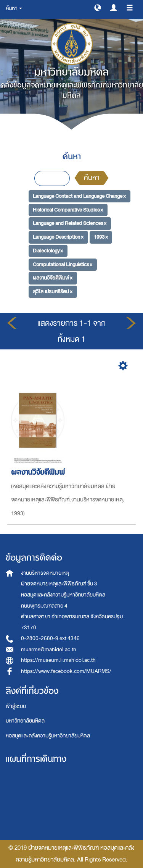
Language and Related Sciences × (70, 223)
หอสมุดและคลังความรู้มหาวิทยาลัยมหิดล (48, 736)
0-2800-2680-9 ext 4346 (50, 638)
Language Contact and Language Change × (79, 196)
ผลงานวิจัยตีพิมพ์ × (53, 278)
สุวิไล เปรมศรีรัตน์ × (53, 292)
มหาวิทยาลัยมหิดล (25, 721)
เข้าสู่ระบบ (16, 706)
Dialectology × (48, 251)
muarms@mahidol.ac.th (49, 649)
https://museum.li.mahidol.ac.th (58, 660)
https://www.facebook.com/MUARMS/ (66, 671)
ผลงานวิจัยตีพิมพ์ (39, 472)
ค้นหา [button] (14, 8)
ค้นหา (92, 178)
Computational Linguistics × (63, 264)
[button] (98, 7)
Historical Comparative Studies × (68, 210)
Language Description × (58, 237)
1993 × (101, 237)
